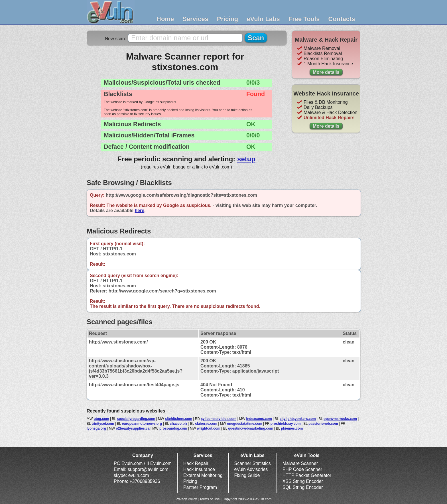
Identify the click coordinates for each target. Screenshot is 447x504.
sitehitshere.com (179, 419)
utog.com (101, 419)
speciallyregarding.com (136, 419)
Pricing (228, 19)
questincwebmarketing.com (251, 428)
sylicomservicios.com (219, 419)
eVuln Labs (263, 19)
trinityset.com (103, 424)
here (139, 211)
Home (165, 19)
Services (195, 19)
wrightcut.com (209, 428)
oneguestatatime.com (244, 424)
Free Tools (304, 19)
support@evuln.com (148, 469)
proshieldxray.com (286, 424)
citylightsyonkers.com (298, 419)
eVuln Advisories (251, 469)
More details (326, 72)
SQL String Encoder (303, 487)
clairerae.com (206, 424)
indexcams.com (259, 419)
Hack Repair (196, 463)
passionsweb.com (323, 424)
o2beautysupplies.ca (133, 428)
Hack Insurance (199, 469)
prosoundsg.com (173, 428)
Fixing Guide (247, 475)
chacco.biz (179, 424)
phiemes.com (292, 428)
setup (246, 159)
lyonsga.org (96, 428)
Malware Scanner (300, 463)
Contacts (342, 19)
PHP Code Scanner (302, 469)
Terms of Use (210, 499)
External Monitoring (203, 475)
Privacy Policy (186, 499)
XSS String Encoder (303, 481)
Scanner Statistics (253, 463)
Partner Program (200, 487)
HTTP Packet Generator (307, 475)
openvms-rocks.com (340, 419)
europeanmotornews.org (142, 424)
